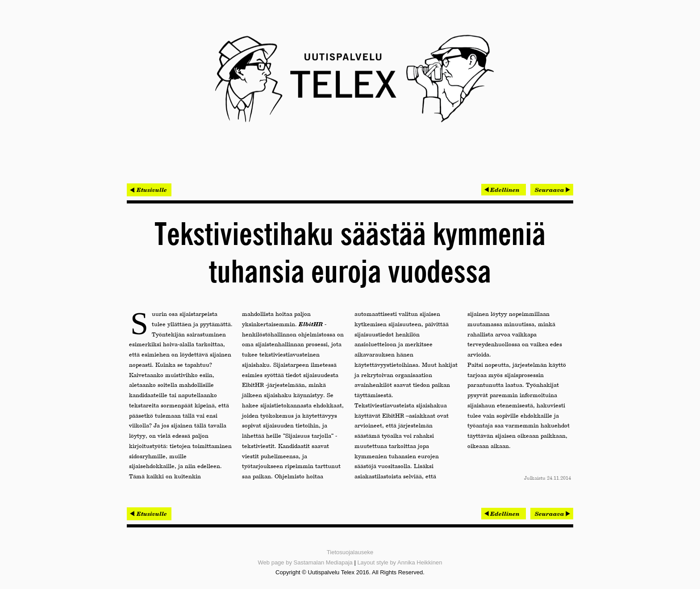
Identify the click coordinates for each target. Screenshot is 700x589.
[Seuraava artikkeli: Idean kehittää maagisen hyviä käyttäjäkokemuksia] (552, 190)
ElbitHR (311, 324)
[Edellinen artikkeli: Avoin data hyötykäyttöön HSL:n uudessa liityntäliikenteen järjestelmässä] (504, 190)
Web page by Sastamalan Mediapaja (305, 562)
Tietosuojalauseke (350, 552)
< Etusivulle (149, 190)
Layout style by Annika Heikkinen (400, 562)
